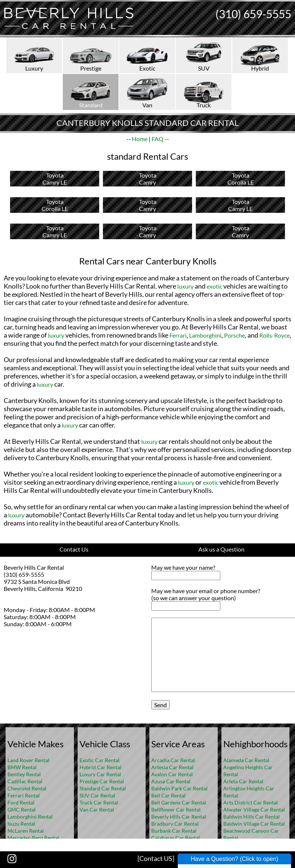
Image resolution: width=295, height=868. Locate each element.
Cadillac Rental (25, 781)
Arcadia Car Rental (173, 760)
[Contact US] (156, 858)
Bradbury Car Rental (175, 824)
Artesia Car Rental (172, 767)
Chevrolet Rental (27, 788)
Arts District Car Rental (251, 802)
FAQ (158, 139)
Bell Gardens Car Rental (179, 802)
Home (140, 139)
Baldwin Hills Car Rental (252, 817)
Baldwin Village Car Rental (254, 824)
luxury (185, 286)
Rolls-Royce (275, 335)
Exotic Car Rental (100, 760)
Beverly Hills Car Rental (179, 817)
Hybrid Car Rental (101, 767)
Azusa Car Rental (171, 781)
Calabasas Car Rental (176, 838)
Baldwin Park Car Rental (179, 788)
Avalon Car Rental (172, 774)
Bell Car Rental (168, 795)
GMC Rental (22, 810)
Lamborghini (205, 335)
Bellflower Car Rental (176, 810)
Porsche (234, 335)
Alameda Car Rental (246, 760)
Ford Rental (21, 802)
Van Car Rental (97, 810)
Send (161, 705)
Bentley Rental (24, 774)
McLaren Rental (26, 831)
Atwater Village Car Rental (254, 810)
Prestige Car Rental (102, 781)
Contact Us (74, 549)
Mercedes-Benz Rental (33, 838)
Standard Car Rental (103, 788)
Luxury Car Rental (100, 774)
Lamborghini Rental (30, 817)
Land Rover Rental (28, 760)
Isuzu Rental (21, 824)
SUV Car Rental (97, 795)
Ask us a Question (221, 549)
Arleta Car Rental (243, 781)
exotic (214, 286)
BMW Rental (22, 767)
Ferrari (178, 335)
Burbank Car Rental (174, 831)
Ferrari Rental (24, 795)
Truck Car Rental (99, 802)
